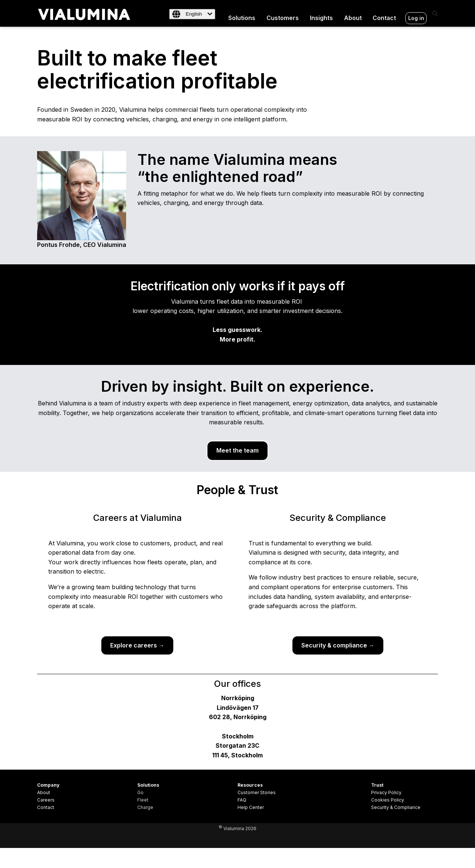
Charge (145, 807)
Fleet (143, 800)
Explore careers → (137, 645)
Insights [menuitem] (321, 13)
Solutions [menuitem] (241, 13)
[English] (192, 14)
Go (140, 792)
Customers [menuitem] (282, 13)
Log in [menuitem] (416, 13)
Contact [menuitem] (384, 13)
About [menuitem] (353, 13)
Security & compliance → (338, 645)
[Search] (435, 13)
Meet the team (237, 450)
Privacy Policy (386, 792)
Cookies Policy (388, 800)
